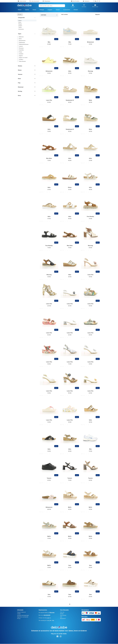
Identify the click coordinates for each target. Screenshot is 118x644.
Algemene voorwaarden (23, 617)
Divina (70, 188)
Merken (76, 10)
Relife (70, 508)
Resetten (20, 14)
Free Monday (90, 217)
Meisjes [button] (42, 10)
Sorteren (49, 15)
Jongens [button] (50, 10)
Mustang (90, 72)
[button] (73, 6)
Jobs (61, 617)
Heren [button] (34, 10)
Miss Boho (49, 159)
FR (94, 1)
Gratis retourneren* (35, 1)
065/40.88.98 (47, 615)
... (71, 604)
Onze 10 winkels (76, 1)
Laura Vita (49, 101)
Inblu (70, 72)
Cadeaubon (87, 1)
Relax (90, 101)
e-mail (48, 618)
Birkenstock (90, 43)
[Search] (52, 6)
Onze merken (63, 615)
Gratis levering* (23, 1)
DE (100, 1)
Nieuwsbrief (63, 619)
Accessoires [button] (67, 10)
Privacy (19, 619)
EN (98, 1)
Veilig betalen (47, 1)
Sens (70, 566)
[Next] (76, 604)
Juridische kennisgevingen (23, 615)
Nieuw (20, 10)
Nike (49, 43)
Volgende (97, 14)
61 (73, 604)
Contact (19, 614)
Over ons (62, 612)
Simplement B (70, 101)
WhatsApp (52, 613)
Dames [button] (27, 10)
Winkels (62, 614)
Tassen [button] (58, 10)
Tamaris (49, 479)
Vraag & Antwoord (21, 612)
